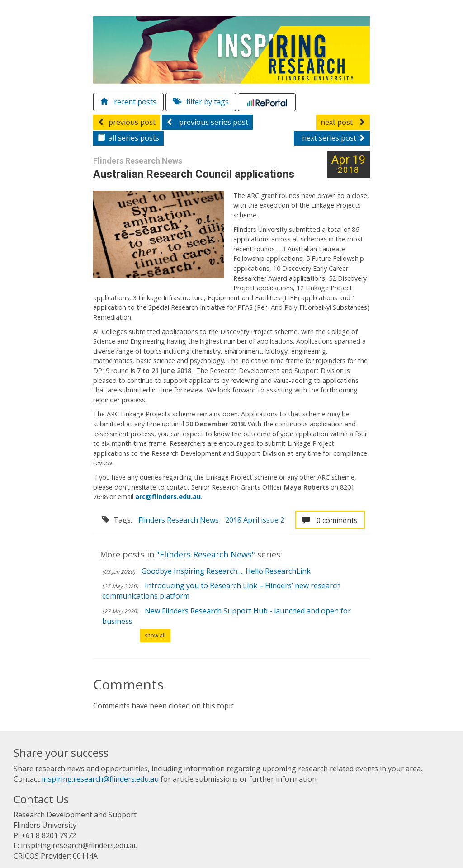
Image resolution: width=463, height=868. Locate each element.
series (128, 138)
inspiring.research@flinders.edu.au (100, 779)
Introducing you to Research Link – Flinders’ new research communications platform (221, 591)
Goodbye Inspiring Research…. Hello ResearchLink (226, 571)
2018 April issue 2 (255, 520)
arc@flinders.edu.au (168, 497)
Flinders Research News (179, 520)
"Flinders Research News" (207, 554)
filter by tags (201, 102)
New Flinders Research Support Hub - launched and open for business (227, 616)
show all (155, 635)
